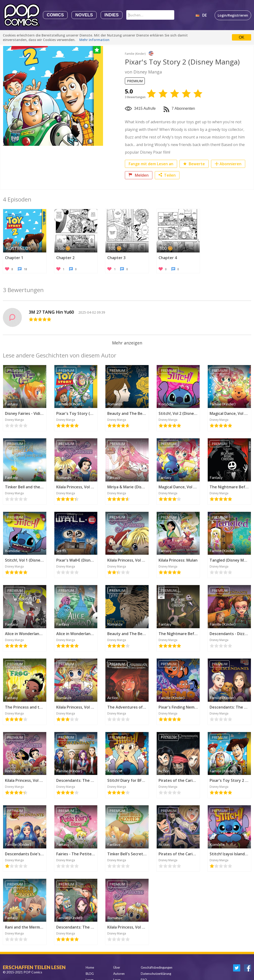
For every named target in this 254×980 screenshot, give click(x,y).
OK (242, 37)
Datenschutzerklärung (156, 974)
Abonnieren (230, 164)
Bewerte (194, 164)
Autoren (119, 974)
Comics (55, 15)
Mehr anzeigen (127, 343)
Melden (139, 175)
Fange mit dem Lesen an (151, 164)
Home (90, 967)
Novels (84, 15)
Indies (112, 15)
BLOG (90, 974)
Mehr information (94, 40)
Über (117, 967)
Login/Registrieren (233, 15)
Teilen (167, 175)
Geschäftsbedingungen (157, 967)
